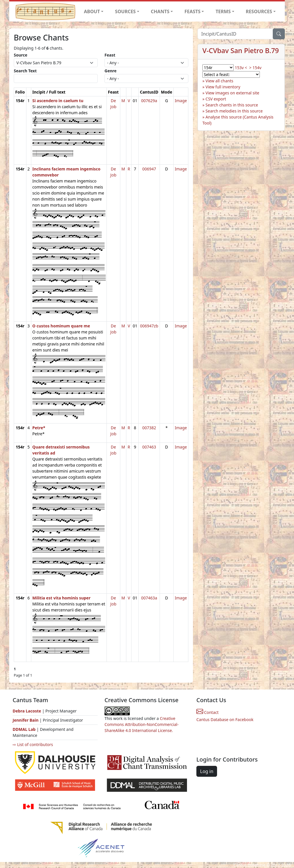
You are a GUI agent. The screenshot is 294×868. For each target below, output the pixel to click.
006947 (149, 169)
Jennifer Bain (26, 720)
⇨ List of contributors (33, 744)
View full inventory (223, 87)
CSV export (216, 99)
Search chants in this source (232, 105)
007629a (149, 101)
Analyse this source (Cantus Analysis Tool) (238, 120)
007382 (149, 428)
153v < (241, 68)
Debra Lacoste (27, 711)
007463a (149, 598)
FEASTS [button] (193, 11)
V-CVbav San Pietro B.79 (241, 51)
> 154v (255, 68)
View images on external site (232, 93)
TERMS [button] (223, 11)
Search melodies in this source (234, 111)
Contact (207, 712)
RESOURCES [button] (259, 11)
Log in (207, 771)
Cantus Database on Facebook (225, 720)
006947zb (149, 326)
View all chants (219, 81)
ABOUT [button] (92, 11)
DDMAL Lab (24, 729)
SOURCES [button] (125, 11)
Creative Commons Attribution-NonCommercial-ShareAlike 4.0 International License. (142, 724)
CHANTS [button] (160, 11)
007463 (149, 447)
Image (181, 101)
